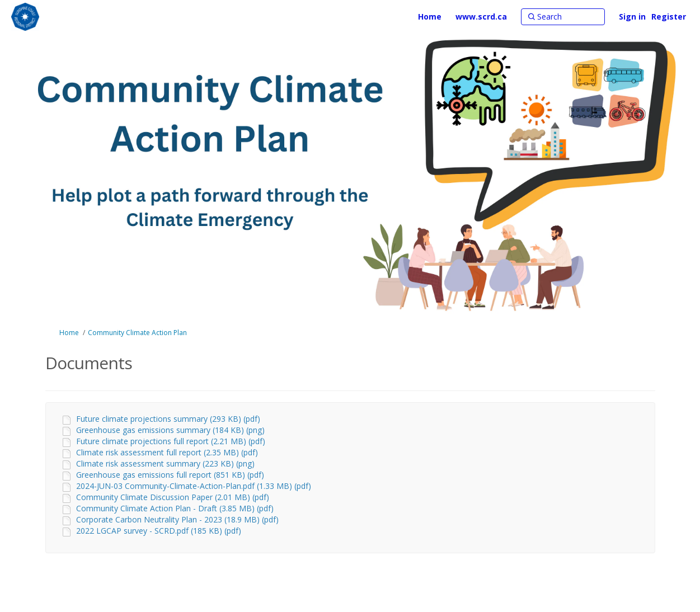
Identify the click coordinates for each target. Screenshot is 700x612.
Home (69, 333)
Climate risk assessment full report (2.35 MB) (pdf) (167, 452)
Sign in (632, 17)
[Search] (563, 17)
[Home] (430, 17)
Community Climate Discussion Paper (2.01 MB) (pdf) (173, 497)
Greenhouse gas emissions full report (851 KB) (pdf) (170, 475)
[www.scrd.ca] (481, 17)
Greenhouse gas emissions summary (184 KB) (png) (170, 430)
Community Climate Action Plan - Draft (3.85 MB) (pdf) (175, 508)
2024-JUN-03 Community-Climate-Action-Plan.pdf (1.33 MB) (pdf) (194, 486)
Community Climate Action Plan (137, 333)
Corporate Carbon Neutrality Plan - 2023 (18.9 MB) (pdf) (177, 519)
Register (669, 17)
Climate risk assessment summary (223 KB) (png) (165, 463)
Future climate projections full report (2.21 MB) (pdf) (171, 441)
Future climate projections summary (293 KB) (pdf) (168, 419)
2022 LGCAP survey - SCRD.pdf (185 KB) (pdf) (159, 531)
